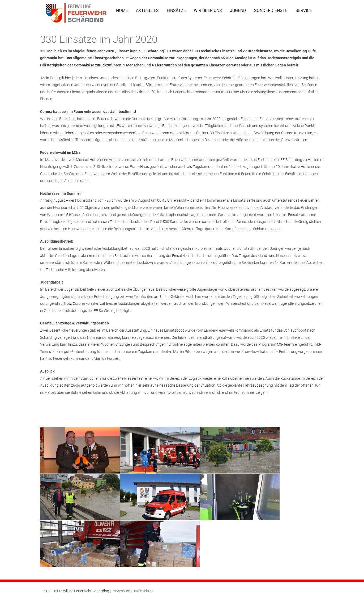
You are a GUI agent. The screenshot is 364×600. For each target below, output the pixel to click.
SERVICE (304, 10)
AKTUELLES (147, 10)
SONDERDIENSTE (271, 10)
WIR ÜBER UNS (208, 10)
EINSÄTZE (176, 10)
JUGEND (238, 10)
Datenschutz (143, 591)
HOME (122, 10)
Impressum (121, 591)
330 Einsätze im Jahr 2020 (99, 39)
